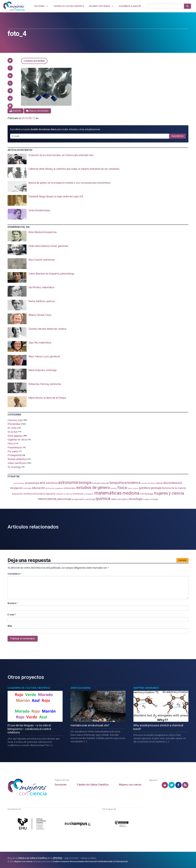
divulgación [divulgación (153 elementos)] (16, 488)
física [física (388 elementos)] (122, 488)
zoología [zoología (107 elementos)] (154, 499)
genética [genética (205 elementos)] (144, 488)
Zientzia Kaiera (81, 688)
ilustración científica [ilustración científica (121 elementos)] (22, 494)
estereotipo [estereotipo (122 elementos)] (70, 488)
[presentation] (98, 159)
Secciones (61, 785)
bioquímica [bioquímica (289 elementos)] (118, 483)
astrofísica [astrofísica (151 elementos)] (52, 483)
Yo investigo (14, 467)
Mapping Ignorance (146, 688)
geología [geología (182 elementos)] (156, 488)
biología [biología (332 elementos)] (85, 483)
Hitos (11, 444)
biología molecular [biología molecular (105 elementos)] (101, 483)
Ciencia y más (15, 420)
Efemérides (14, 424)
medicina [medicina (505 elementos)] (131, 493)
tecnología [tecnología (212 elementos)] (136, 499)
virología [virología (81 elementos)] (146, 499)
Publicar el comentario (23, 639)
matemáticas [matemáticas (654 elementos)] (108, 493)
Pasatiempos (15, 447)
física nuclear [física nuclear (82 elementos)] (133, 488)
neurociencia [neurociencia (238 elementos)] (47, 499)
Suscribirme (178, 136)
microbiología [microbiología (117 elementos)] (147, 494)
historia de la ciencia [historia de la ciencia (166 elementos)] (174, 488)
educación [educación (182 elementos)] (38, 488)
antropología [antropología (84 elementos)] (19, 483)
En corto (12, 428)
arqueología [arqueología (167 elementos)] (32, 483)
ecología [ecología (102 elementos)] (27, 488)
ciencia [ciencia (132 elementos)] (159, 483)
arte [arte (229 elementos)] (42, 483)
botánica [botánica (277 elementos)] (134, 483)
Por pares (13, 451)
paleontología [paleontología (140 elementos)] (64, 499)
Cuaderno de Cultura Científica (29, 688)
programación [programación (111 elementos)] (78, 499)
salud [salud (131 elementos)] (114, 499)
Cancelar (182, 560)
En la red (12, 432)
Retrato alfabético (17, 459)
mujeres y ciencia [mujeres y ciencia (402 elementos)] (169, 493)
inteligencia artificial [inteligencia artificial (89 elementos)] (64, 494)
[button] (10, 60)
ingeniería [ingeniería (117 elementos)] (51, 494)
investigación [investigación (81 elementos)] (89, 494)
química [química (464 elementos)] (103, 499)
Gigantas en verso (17, 440)
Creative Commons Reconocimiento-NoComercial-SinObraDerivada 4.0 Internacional (90, 862)
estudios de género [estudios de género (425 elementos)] (93, 487)
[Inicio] (14, 6)
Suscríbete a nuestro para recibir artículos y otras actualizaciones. (55, 129)
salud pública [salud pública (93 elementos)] (123, 499)
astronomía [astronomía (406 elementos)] (68, 483)
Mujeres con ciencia (130, 785)
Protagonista (15, 455)
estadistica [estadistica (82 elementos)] (59, 488)
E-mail (12, 615)
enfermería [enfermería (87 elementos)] (50, 488)
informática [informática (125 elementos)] (39, 494)
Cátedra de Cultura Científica (93, 785)
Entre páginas (15, 436)
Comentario (15, 574)
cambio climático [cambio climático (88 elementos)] (148, 483)
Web (10, 626)
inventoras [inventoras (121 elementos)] (78, 494)
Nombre (13, 603)
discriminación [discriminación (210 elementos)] (173, 483)
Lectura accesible (34, 61)
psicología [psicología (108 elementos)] (90, 499)
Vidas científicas (17, 463)
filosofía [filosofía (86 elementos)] (113, 488)
